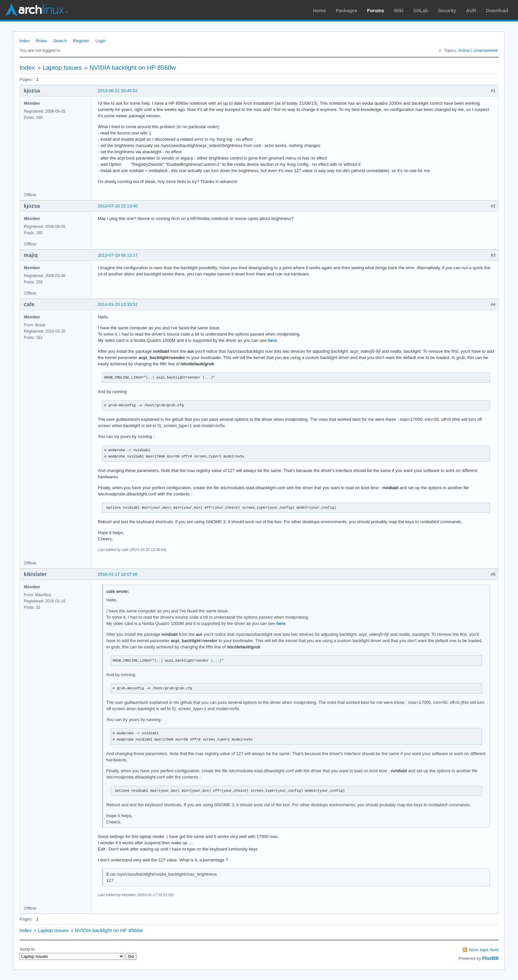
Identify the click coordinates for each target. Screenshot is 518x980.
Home (320, 11)
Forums (375, 11)
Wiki (399, 11)
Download (497, 11)
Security (447, 11)
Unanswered (485, 50)
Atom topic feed (484, 950)
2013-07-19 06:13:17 (118, 255)
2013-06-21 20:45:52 (118, 91)
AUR (471, 11)
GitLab (421, 11)
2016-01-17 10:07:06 (118, 574)
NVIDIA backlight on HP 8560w (133, 68)
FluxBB (490, 958)
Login (101, 41)
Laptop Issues (62, 68)
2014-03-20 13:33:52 (118, 304)
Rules (41, 41)
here (272, 340)
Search (60, 41)
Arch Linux (36, 10)
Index (24, 41)
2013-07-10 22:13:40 (118, 206)
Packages (347, 11)
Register (81, 41)
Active (464, 50)
